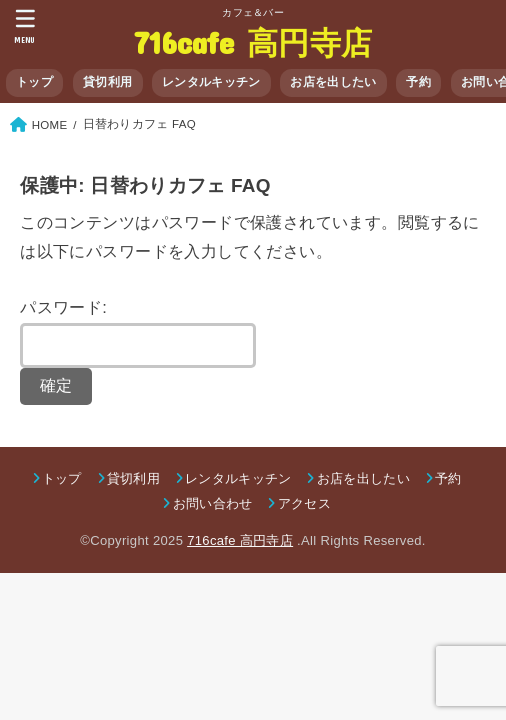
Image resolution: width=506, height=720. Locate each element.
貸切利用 (107, 82)
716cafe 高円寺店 (253, 41)
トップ (34, 82)
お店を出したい (333, 82)
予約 (418, 82)
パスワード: (138, 333)
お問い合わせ (213, 503)
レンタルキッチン (211, 82)
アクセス (304, 503)
